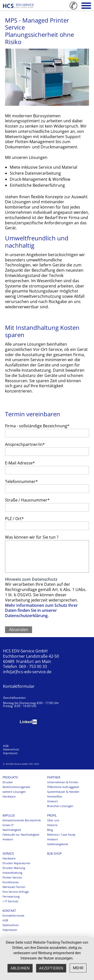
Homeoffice (55, 797)
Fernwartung (11, 897)
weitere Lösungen (14, 792)
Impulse (9, 816)
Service (8, 854)
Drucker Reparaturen (16, 863)
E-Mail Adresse (20, 463)
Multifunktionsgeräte (16, 787)
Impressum (10, 753)
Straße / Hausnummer (27, 500)
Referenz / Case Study (61, 835)
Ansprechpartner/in (25, 444)
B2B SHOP (54, 854)
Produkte (10, 777)
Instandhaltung (12, 873)
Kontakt (9, 911)
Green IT (8, 825)
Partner (54, 777)
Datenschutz (11, 749)
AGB (6, 746)
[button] (86, 6)
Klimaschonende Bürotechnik (22, 820)
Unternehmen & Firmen (63, 782)
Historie (52, 825)
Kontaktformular (19, 686)
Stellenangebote (58, 844)
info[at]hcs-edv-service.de (27, 672)
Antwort (53, 801)
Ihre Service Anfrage (16, 892)
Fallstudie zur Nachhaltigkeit (21, 835)
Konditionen (11, 882)
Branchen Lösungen (60, 806)
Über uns (53, 820)
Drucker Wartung (14, 868)
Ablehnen (20, 968)
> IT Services (10, 901)
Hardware (9, 797)
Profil (52, 816)
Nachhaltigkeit (12, 830)
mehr (78, 968)
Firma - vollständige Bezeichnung (37, 426)
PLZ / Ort (14, 519)
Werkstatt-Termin (14, 887)
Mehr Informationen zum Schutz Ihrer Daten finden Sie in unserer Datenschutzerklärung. (41, 611)
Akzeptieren (51, 968)
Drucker (8, 782)
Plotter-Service (12, 877)
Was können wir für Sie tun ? (32, 537)
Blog (50, 830)
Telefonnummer (21, 481)
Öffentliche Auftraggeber (63, 787)
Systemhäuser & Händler (63, 792)
